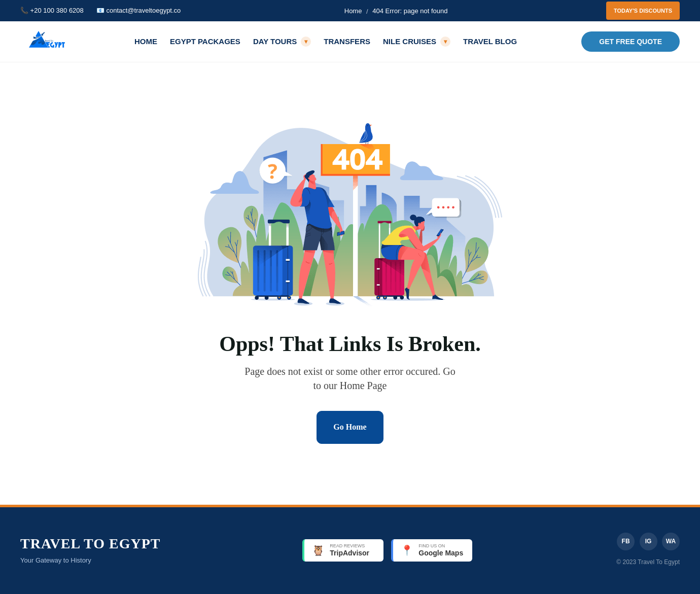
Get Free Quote (631, 42)
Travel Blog (490, 41)
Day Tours (282, 42)
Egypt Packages (205, 41)
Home (353, 11)
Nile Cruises (417, 42)
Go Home (350, 427)
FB (626, 541)
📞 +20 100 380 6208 (52, 10)
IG (649, 541)
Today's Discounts (643, 11)
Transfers (347, 41)
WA (671, 541)
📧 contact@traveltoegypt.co (139, 10)
